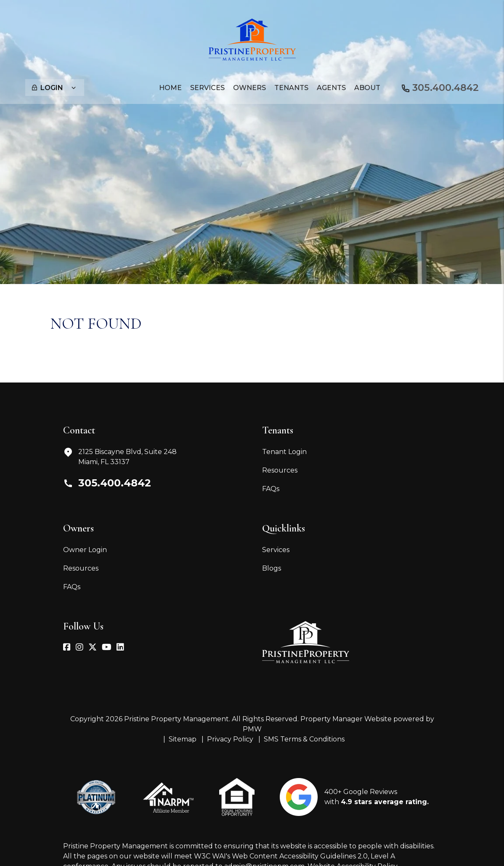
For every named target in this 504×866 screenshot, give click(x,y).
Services (276, 550)
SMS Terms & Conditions (304, 739)
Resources (280, 470)
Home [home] (170, 88)
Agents (331, 88)
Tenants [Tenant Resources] (291, 88)
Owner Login (85, 550)
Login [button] (54, 88)
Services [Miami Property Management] (207, 88)
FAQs (271, 489)
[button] (67, 648)
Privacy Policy (230, 739)
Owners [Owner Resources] (249, 88)
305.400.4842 (443, 87)
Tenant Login (284, 452)
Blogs (272, 568)
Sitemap (183, 739)
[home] (252, 39)
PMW (252, 729)
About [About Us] (367, 88)
